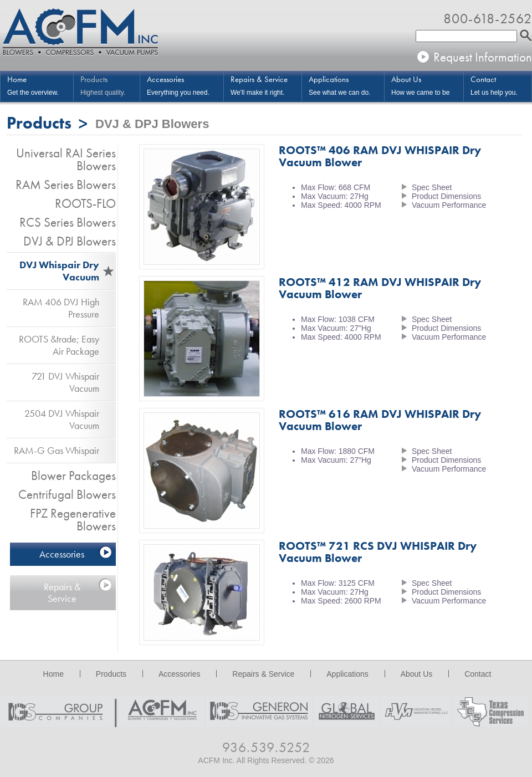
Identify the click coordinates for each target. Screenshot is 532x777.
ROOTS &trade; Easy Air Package (59, 345)
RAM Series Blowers (66, 185)
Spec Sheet (432, 187)
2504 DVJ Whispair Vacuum (62, 419)
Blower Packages (73, 476)
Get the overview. (40, 85)
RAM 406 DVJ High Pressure (61, 308)
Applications (347, 674)
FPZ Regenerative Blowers (73, 520)
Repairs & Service (62, 592)
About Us (417, 674)
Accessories (62, 554)
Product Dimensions (446, 196)
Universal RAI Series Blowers (66, 159)
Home (53, 674)
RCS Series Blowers (68, 222)
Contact (478, 674)
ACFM (80, 33)
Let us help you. (501, 85)
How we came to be (427, 85)
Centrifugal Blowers (67, 494)
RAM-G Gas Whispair (57, 450)
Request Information (483, 57)
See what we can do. (346, 85)
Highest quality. (110, 85)
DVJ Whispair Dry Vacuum (59, 271)
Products (111, 674)
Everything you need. (185, 85)
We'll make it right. (266, 85)
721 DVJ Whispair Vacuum (65, 382)
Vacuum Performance (449, 205)
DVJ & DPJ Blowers (70, 241)
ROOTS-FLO (85, 203)
